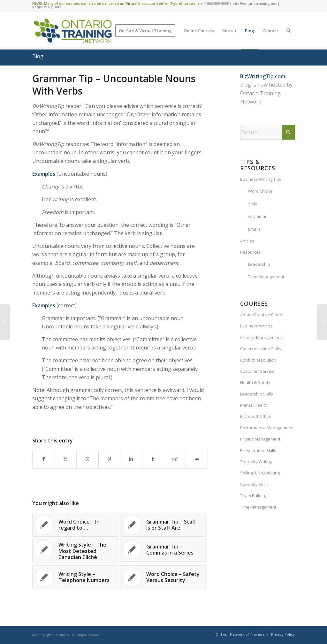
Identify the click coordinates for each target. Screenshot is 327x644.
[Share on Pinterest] (109, 459)
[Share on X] (66, 459)
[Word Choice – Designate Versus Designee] (5, 322)
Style (253, 204)
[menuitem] (145, 31)
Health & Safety (255, 382)
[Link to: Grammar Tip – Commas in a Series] (163, 550)
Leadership (259, 264)
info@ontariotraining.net (255, 3)
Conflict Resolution (258, 360)
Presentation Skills (258, 450)
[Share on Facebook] (43, 459)
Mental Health (254, 405)
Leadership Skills (257, 394)
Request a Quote (47, 7)
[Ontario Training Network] (73, 31)
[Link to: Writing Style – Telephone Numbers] (76, 577)
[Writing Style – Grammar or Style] (322, 322)
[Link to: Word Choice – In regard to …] (76, 525)
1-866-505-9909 (216, 3)
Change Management (261, 337)
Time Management (266, 277)
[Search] (289, 31)
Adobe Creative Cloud (261, 315)
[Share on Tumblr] (153, 459)
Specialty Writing (256, 462)
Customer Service (257, 371)
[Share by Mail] (197, 459)
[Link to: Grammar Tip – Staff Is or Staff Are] (163, 525)
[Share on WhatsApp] (87, 459)
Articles (247, 241)
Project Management (260, 439)
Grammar (257, 216)
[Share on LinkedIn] (131, 459)
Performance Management (266, 428)
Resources (251, 252)
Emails (254, 229)
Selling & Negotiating (260, 473)
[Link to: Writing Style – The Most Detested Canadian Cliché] (76, 551)
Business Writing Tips (261, 179)
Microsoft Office (255, 416)
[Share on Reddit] (175, 459)
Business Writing (256, 326)
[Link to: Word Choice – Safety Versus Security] (163, 577)
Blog (38, 56)
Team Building (254, 495)
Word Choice (260, 191)
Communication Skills (261, 349)
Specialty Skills (254, 484)
